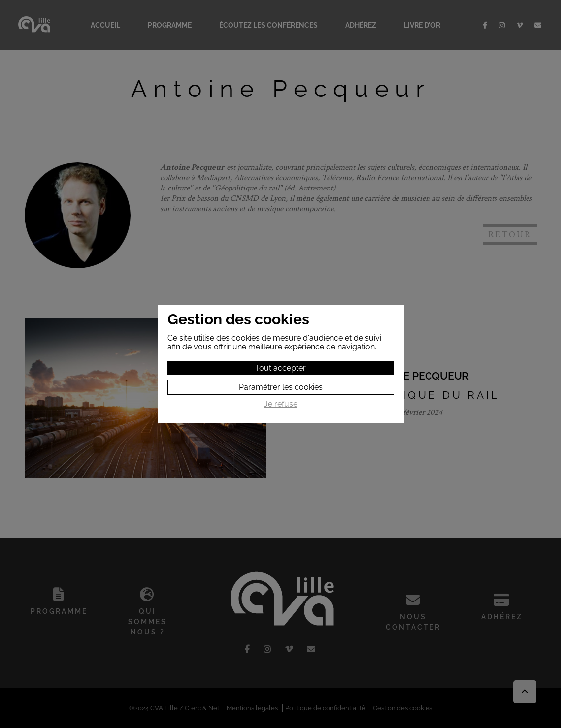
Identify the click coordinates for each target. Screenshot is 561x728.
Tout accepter (280, 368)
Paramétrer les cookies (281, 387)
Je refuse (281, 404)
